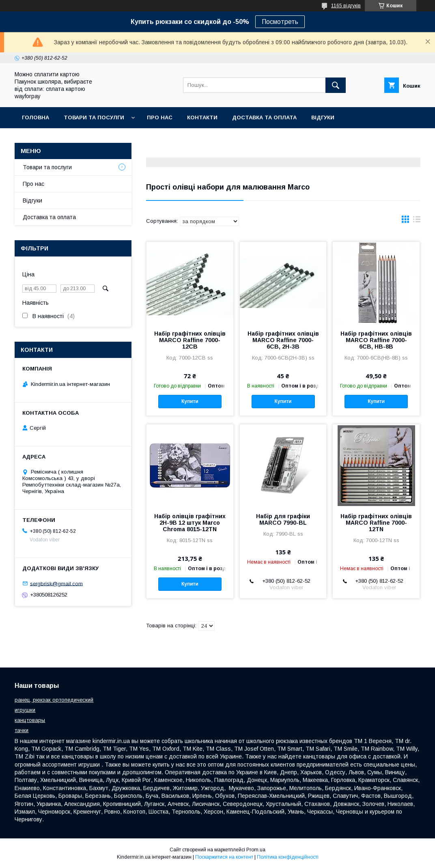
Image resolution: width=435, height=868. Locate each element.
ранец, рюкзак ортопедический (54, 700)
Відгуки (323, 117)
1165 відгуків (346, 6)
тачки (22, 730)
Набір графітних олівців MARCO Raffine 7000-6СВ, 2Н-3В (283, 340)
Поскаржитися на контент (224, 857)
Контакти (202, 117)
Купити (190, 401)
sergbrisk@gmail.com (56, 583)
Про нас (160, 117)
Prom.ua (256, 850)
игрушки (25, 710)
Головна (36, 117)
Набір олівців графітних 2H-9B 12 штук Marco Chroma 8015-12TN (190, 523)
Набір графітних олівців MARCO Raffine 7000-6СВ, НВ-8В (376, 340)
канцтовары (30, 720)
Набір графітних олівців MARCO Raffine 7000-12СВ (190, 340)
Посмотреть (280, 22)
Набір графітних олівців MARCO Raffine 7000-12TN (376, 523)
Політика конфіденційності (288, 857)
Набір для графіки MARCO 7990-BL (283, 519)
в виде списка (417, 221)
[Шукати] (336, 85)
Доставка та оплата (264, 117)
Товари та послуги (47, 167)
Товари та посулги (94, 117)
